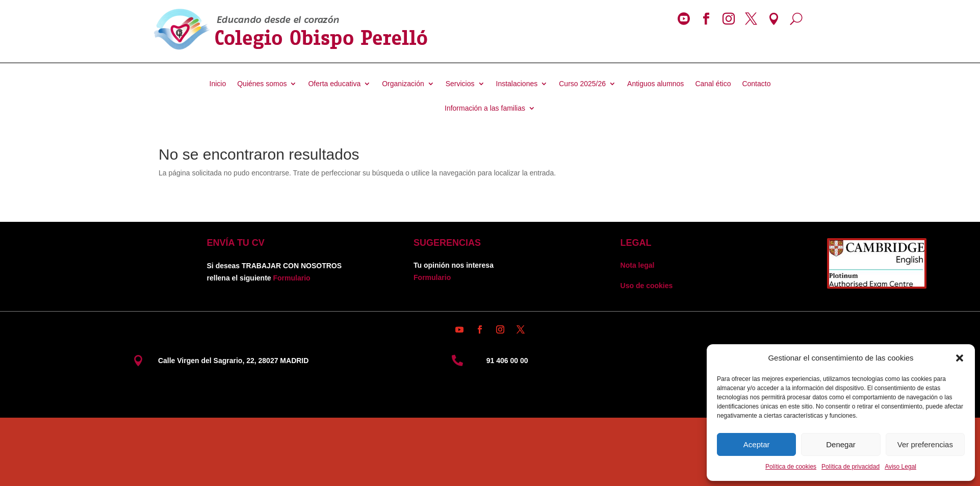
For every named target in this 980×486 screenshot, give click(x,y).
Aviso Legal (900, 467)
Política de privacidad (850, 467)
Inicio (218, 84)
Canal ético (713, 84)
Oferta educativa (334, 84)
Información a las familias (485, 108)
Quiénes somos (262, 84)
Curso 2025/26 (582, 84)
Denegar (841, 444)
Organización (403, 84)
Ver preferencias (925, 444)
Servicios (460, 84)
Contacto (756, 84)
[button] (960, 358)
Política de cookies (791, 467)
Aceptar (757, 444)
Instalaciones (517, 84)
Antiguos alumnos (655, 84)
